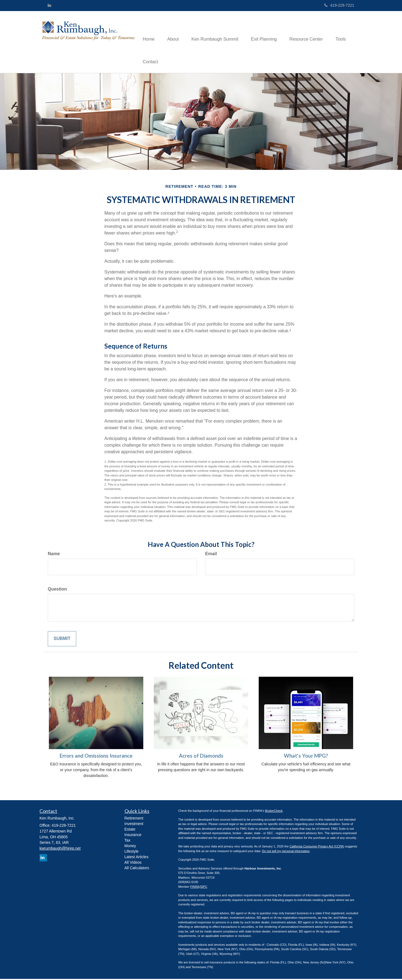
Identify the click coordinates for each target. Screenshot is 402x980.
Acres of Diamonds (201, 757)
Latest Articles (137, 858)
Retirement (134, 819)
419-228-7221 (339, 5)
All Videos (133, 863)
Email (211, 554)
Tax (128, 841)
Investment (134, 825)
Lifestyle (132, 852)
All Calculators (137, 869)
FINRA (195, 887)
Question (57, 590)
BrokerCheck (274, 812)
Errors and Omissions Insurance (96, 757)
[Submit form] (62, 640)
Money (130, 847)
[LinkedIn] (49, 5)
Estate (130, 830)
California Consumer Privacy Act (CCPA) (317, 847)
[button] (175, 31)
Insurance (133, 836)
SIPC (204, 887)
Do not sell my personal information (286, 852)
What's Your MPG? (306, 757)
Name (54, 554)
